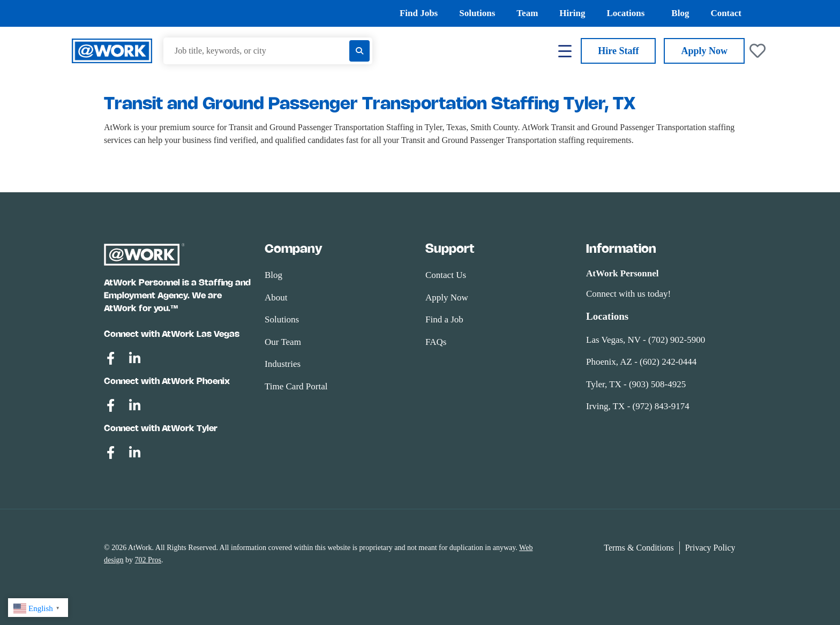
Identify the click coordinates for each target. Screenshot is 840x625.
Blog (680, 13)
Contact (726, 13)
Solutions (477, 13)
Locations (628, 13)
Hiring (572, 13)
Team (527, 13)
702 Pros (148, 560)
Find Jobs (419, 13)
